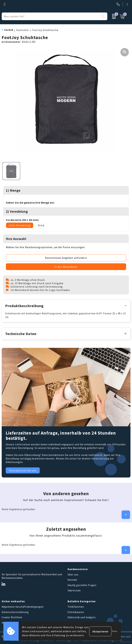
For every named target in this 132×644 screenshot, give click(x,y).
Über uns (73, 574)
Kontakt (72, 579)
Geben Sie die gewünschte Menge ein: (30, 203)
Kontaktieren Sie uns (23, 470)
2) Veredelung (17, 211)
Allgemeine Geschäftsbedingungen (23, 606)
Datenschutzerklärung (15, 612)
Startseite (22, 30)
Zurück (9, 30)
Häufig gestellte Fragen (82, 585)
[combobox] (51, 16)
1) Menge (13, 190)
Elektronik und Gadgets (82, 617)
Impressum (74, 590)
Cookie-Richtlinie (12, 617)
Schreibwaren (76, 612)
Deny (115, 631)
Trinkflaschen (76, 606)
